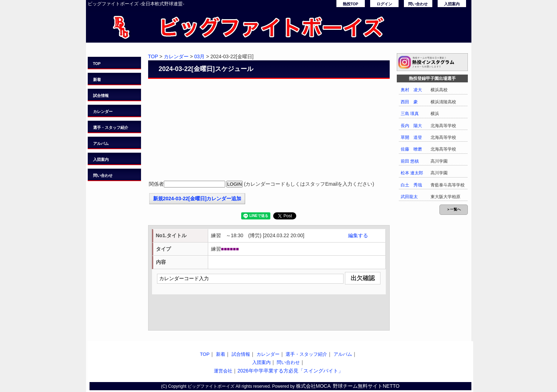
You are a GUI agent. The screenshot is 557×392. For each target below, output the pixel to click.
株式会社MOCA (313, 386)
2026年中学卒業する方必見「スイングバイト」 (290, 371)
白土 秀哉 (411, 185)
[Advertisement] (269, 130)
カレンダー (103, 111)
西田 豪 (409, 102)
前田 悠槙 (410, 161)
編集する (358, 235)
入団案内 (452, 4)
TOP (97, 64)
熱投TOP (351, 4)
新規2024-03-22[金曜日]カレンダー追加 (197, 198)
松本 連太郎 (412, 173)
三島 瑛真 (410, 114)
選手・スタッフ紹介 (111, 127)
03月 (200, 56)
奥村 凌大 (411, 90)
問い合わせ (418, 4)
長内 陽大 (411, 126)
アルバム (101, 143)
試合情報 (101, 96)
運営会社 (223, 371)
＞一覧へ (454, 209)
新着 (97, 80)
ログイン (384, 4)
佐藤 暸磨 (411, 149)
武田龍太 (409, 197)
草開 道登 (411, 137)
